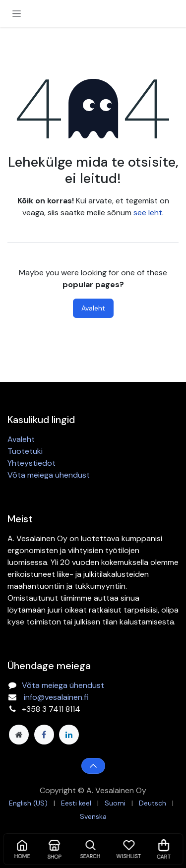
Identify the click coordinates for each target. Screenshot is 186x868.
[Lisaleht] (19, 735)
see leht (148, 213)
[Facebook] (44, 735)
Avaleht (93, 308)
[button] (93, 766)
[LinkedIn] (69, 735)
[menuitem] (28, 803)
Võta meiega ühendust (49, 475)
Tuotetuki (25, 451)
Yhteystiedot (31, 463)
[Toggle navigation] (17, 13)
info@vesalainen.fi (56, 697)
